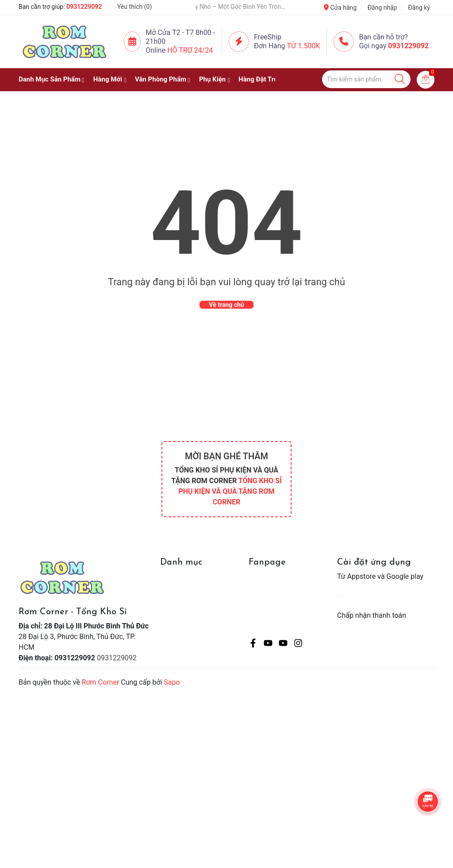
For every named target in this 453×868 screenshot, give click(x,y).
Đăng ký (419, 8)
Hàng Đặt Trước (262, 79)
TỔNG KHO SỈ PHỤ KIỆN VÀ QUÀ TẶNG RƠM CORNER (230, 491)
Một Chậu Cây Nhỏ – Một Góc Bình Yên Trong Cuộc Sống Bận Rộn (230, 7)
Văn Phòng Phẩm (161, 79)
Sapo (172, 682)
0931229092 (84, 7)
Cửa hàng (340, 8)
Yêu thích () (134, 7)
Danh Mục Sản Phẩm (50, 79)
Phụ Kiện (212, 79)
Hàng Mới (108, 79)
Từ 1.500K (304, 46)
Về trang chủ (226, 305)
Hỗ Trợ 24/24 (190, 50)
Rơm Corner (101, 682)
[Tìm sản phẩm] (366, 79)
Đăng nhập (382, 8)
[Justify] (400, 79)
